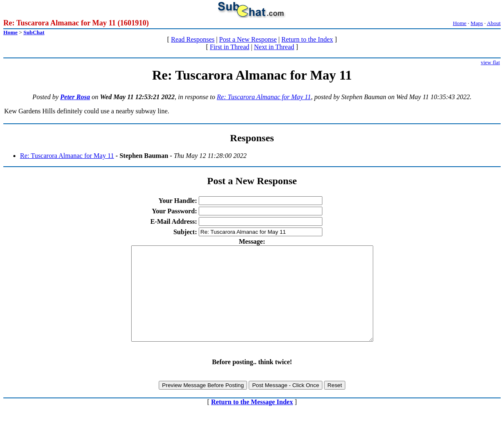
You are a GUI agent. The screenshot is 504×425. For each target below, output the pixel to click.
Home (460, 23)
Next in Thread (274, 47)
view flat (490, 62)
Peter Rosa (75, 97)
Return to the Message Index (252, 421)
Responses (252, 138)
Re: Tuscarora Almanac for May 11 (264, 97)
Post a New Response (248, 39)
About (494, 23)
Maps (477, 23)
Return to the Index (307, 39)
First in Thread (230, 47)
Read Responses (192, 39)
